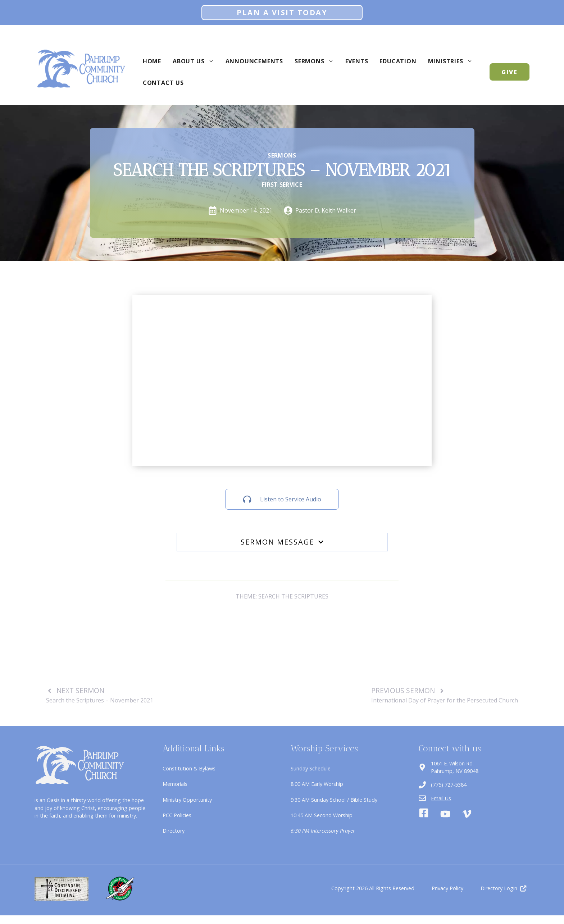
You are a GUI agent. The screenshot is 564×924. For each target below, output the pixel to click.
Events (357, 61)
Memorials (175, 784)
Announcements (254, 61)
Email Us (441, 798)
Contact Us (163, 83)
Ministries (453, 61)
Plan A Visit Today (282, 12)
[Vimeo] (467, 814)
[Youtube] (445, 814)
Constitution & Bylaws (189, 768)
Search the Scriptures (293, 596)
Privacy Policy (447, 888)
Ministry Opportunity (187, 800)
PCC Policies (177, 815)
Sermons (317, 61)
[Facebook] (424, 814)
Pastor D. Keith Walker (326, 210)
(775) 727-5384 (449, 785)
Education (398, 61)
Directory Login (499, 888)
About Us (196, 61)
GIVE (510, 72)
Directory (174, 831)
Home (152, 61)
